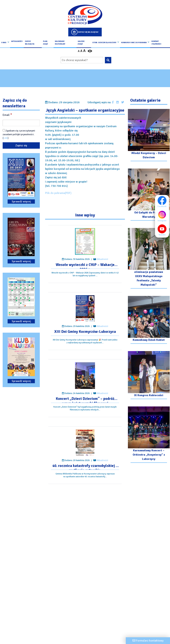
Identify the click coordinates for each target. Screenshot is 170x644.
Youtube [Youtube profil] (163, 230)
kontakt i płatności (156, 43)
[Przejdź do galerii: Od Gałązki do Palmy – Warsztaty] (149, 195)
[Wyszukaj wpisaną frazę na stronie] (108, 60)
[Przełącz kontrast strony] (90, 51)
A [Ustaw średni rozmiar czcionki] (81, 51)
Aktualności (17, 41)
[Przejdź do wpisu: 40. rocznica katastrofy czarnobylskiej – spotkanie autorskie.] (85, 443)
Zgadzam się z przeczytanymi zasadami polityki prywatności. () (19, 134)
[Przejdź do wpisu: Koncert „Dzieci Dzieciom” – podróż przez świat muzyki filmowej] (85, 376)
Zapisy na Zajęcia (30, 43)
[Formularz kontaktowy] (148, 641)
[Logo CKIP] (85, 15)
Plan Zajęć (45, 43)
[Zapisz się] (21, 145)
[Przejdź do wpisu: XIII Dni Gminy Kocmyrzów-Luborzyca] (85, 309)
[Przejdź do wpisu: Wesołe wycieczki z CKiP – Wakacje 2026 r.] (85, 241)
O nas (4, 43)
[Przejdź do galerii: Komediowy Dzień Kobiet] (149, 320)
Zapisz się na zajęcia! (88, 32)
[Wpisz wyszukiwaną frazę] (82, 60)
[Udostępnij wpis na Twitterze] (123, 102)
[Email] (21, 123)
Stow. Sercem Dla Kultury (104, 43)
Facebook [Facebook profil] (163, 202)
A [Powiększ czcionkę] (84, 51)
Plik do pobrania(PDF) (58, 193)
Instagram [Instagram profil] (163, 216)
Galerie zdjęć (81, 43)
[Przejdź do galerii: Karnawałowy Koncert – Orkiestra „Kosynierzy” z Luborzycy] (149, 435)
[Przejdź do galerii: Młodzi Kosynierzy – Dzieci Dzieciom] (149, 135)
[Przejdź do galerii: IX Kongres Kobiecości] (149, 375)
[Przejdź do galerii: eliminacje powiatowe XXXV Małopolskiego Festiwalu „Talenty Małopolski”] (149, 259)
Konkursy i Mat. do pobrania (134, 43)
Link (6, 138)
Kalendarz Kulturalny (60, 43)
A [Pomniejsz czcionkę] (79, 51)
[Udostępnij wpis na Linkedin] (117, 102)
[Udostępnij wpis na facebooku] (113, 102)
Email (7, 115)
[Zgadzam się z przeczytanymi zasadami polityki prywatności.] (4, 130)
